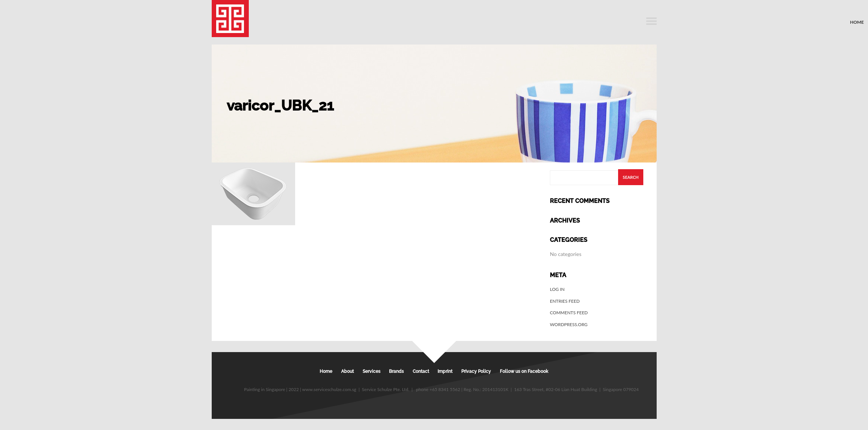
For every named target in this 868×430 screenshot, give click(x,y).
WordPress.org (569, 324)
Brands (396, 371)
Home (857, 22)
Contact (421, 371)
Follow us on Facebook (524, 371)
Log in (557, 289)
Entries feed (565, 301)
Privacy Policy (476, 371)
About (347, 371)
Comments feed (569, 313)
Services (372, 371)
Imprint (445, 371)
